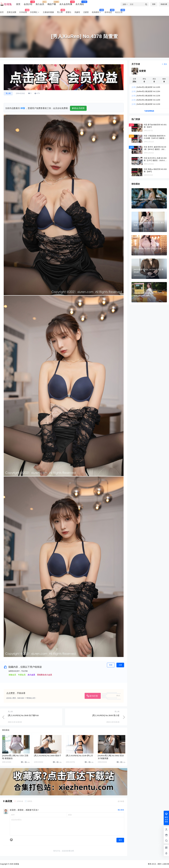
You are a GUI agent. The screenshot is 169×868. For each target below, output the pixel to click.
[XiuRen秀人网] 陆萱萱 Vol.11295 (146, 87)
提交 (120, 840)
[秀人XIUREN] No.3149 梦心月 (79, 756)
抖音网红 (35, 12)
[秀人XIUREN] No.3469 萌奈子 (48, 756)
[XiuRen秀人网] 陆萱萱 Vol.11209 (146, 100)
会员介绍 (28, 3)
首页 (18, 4)
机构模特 (97, 12)
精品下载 (52, 3)
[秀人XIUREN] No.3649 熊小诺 (106, 715)
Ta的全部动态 (149, 111)
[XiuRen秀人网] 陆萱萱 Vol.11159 (146, 104)
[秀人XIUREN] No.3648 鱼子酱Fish (23, 715)
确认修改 (121, 810)
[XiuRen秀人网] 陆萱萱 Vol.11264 (146, 91)
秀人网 (8, 93)
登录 (154, 4)
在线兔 (16, 864)
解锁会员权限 (78, 108)
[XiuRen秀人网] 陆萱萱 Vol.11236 (146, 96)
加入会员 (40, 3)
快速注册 (164, 4)
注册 (120, 665)
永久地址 (80, 3)
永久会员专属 (66, 3)
